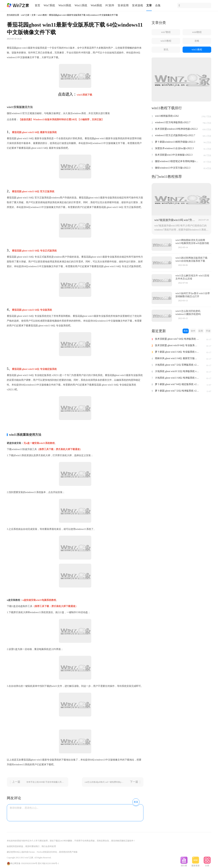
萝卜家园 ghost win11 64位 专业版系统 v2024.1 (177, 352)
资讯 (166, 50)
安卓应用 (123, 5)
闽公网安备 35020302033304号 (22, 863)
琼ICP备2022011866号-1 (48, 863)
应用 (201, 331)
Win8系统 (96, 5)
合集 (158, 5)
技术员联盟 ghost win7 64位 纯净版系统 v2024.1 (177, 339)
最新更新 (196, 865)
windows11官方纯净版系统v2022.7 (173, 122)
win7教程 (166, 32)
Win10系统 (65, 5)
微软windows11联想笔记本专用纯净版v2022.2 (177, 161)
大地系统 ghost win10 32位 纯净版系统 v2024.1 (177, 371)
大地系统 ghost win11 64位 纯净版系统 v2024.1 (177, 378)
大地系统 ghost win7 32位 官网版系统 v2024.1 (177, 365)
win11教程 (42, 15)
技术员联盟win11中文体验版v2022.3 (174, 155)
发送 (136, 802)
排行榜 (184, 865)
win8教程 (197, 32)
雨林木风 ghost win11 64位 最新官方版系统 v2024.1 (177, 358)
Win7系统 (49, 5)
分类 (207, 865)
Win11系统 (81, 5)
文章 (149, 5)
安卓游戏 (137, 5)
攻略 (197, 41)
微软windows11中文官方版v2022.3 (173, 168)
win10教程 (166, 41)
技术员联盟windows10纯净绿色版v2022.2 (176, 129)
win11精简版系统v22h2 (167, 116)
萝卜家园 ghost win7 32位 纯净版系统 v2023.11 (177, 391)
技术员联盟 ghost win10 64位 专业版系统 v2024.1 (177, 345)
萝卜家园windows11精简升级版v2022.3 (175, 142)
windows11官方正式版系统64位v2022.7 (175, 135)
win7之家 (25, 15)
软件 (193, 331)
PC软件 (110, 5)
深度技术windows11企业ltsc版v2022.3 (174, 148)
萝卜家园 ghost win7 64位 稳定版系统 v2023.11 (177, 384)
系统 (186, 331)
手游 (208, 331)
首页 (37, 5)
